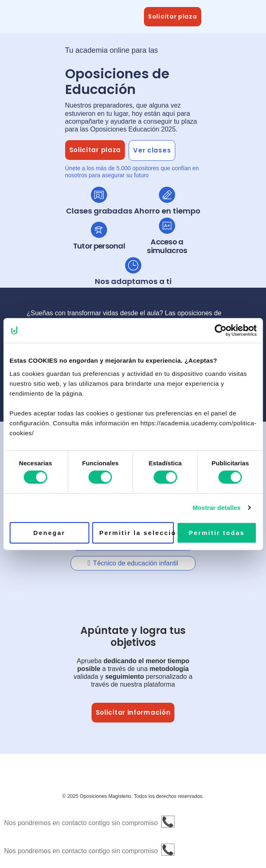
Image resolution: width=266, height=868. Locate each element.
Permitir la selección (137, 532)
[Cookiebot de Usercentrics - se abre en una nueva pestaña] (220, 331)
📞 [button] (168, 822)
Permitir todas (217, 532)
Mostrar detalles (217, 508)
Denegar (49, 532)
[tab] (133, 563)
